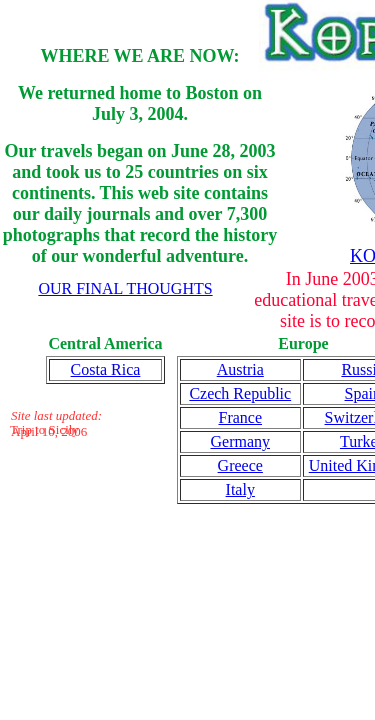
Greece (240, 465)
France (240, 417)
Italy (240, 489)
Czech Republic (240, 393)
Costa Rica (106, 369)
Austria (240, 369)
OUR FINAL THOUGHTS (125, 288)
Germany (240, 441)
